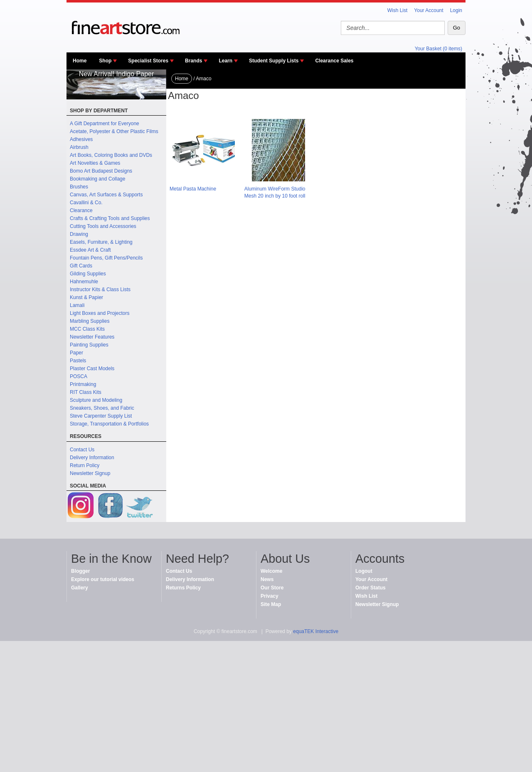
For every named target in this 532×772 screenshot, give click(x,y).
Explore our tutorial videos (103, 579)
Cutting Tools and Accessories (103, 226)
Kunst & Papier (86, 297)
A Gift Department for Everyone (105, 124)
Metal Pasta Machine (193, 189)
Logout (364, 571)
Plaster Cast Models (92, 369)
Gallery (80, 588)
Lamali (77, 305)
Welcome (271, 571)
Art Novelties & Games (95, 163)
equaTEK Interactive (316, 631)
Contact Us (82, 450)
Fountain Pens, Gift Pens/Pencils (106, 258)
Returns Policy (183, 588)
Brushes (79, 187)
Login (456, 10)
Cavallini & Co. (86, 203)
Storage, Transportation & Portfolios (109, 424)
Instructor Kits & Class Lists (100, 289)
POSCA (79, 376)
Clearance (81, 210)
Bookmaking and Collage (97, 179)
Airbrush (79, 147)
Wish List (398, 10)
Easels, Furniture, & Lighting (101, 242)
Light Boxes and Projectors (100, 313)
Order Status (371, 588)
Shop (105, 61)
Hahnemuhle (84, 282)
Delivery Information (92, 458)
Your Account (429, 10)
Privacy (270, 596)
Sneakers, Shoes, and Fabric (102, 408)
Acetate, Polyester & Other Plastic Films (114, 131)
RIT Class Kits (86, 392)
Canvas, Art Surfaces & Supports (106, 195)
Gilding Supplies (88, 274)
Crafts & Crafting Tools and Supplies (110, 218)
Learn (225, 61)
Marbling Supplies (90, 321)
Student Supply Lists (274, 61)
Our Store (272, 588)
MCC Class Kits (87, 329)
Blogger (80, 571)
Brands (193, 61)
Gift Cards (81, 266)
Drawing (79, 234)
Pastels (78, 361)
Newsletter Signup (90, 473)
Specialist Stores (148, 61)
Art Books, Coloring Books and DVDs (111, 155)
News (267, 579)
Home (80, 61)
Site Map (271, 604)
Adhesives (81, 139)
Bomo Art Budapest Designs (101, 171)
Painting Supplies (89, 345)
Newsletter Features (92, 337)
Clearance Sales (334, 61)
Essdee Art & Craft (90, 250)
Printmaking (83, 384)
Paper (76, 353)
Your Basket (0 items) (438, 49)
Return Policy (85, 465)
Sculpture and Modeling (96, 400)
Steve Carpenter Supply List (101, 416)
